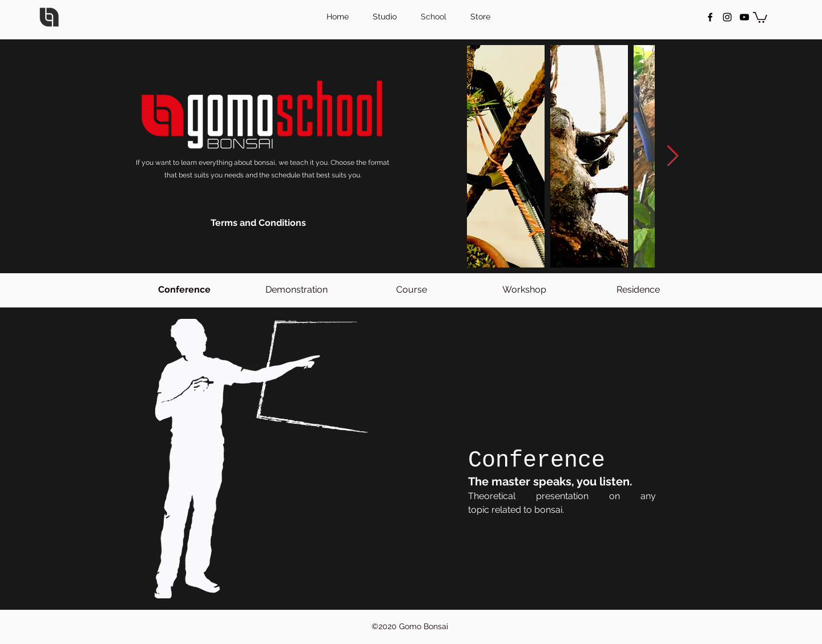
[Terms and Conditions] (258, 223)
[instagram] (727, 17)
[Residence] (638, 290)
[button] (760, 17)
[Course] (411, 290)
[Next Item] (673, 156)
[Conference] (184, 290)
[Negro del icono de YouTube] (744, 17)
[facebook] (710, 17)
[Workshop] (524, 290)
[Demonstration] (297, 290)
